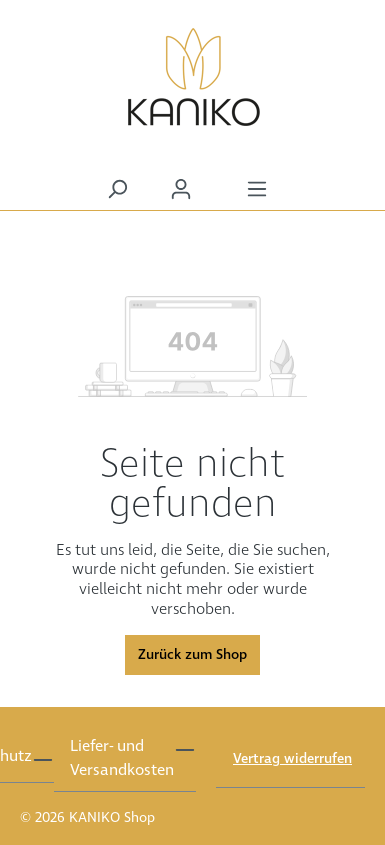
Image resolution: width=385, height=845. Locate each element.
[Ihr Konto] (181, 189)
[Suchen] (117, 189)
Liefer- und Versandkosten (122, 758)
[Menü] (257, 189)
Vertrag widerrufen (292, 759)
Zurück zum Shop (192, 655)
